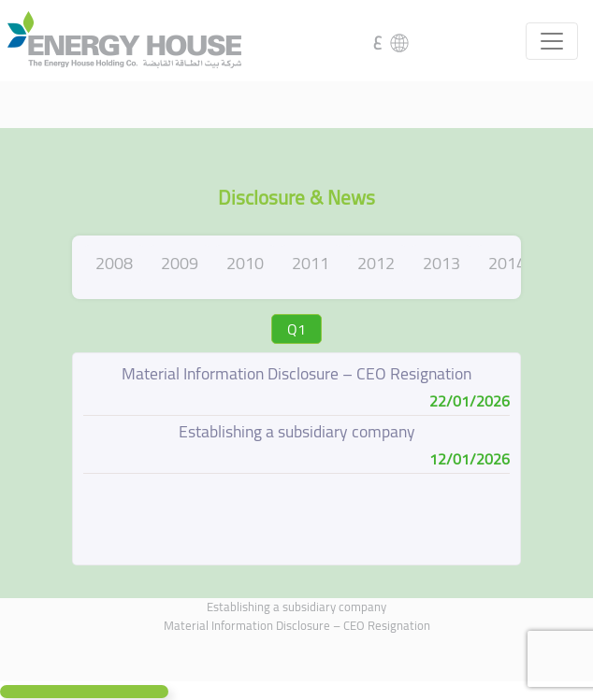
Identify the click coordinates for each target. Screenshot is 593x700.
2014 (507, 263)
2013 (441, 263)
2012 (376, 263)
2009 (180, 263)
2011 (311, 263)
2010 (245, 263)
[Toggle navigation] (552, 41)
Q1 (296, 329)
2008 (114, 263)
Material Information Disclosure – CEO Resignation (297, 625)
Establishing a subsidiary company (296, 607)
